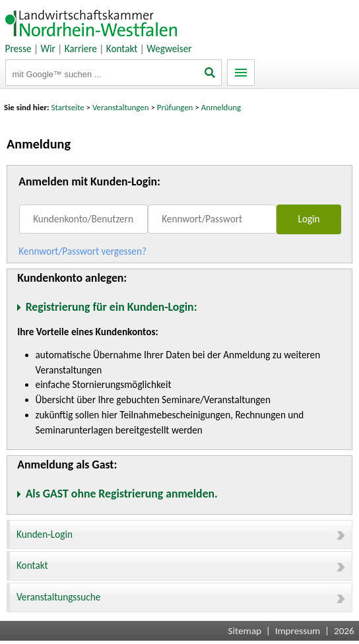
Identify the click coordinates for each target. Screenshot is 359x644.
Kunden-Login (181, 534)
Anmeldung (221, 107)
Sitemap (245, 631)
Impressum (298, 631)
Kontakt (122, 49)
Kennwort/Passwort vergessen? (82, 251)
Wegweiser (169, 49)
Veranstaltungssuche (181, 597)
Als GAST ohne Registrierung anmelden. (122, 494)
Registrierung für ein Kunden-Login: (112, 307)
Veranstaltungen (121, 107)
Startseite (68, 107)
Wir (48, 49)
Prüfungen (176, 107)
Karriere (81, 49)
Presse (18, 49)
